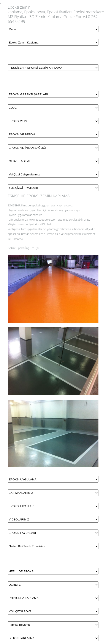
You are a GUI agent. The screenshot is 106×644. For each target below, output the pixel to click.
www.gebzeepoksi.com (43, 220)
